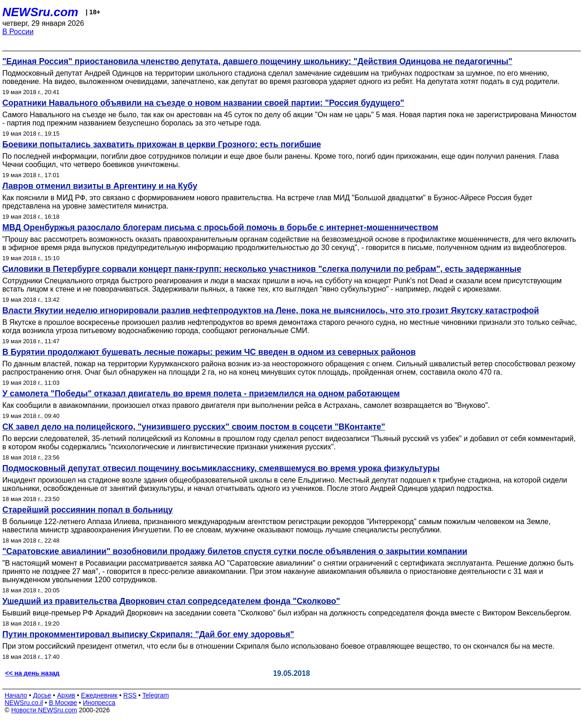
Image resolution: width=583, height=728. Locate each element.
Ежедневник (99, 695)
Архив (66, 695)
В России (18, 32)
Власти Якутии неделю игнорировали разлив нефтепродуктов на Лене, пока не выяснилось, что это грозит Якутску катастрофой (271, 310)
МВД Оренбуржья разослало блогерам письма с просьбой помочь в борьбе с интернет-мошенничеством (220, 227)
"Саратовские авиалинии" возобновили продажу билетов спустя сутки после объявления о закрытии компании (235, 551)
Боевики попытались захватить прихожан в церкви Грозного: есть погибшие (162, 144)
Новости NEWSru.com (44, 710)
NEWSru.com (40, 12)
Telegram (156, 695)
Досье (42, 695)
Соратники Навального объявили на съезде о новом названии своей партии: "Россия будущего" (203, 103)
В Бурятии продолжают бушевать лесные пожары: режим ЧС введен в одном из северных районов (209, 352)
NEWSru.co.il (24, 703)
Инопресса (99, 703)
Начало (16, 695)
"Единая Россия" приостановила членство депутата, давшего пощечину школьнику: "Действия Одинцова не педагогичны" (257, 61)
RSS (130, 695)
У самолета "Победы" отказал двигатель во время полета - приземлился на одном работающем (201, 394)
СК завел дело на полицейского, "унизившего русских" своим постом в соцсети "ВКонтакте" (194, 427)
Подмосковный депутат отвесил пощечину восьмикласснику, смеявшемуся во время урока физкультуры (221, 468)
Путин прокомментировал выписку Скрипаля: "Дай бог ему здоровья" (148, 634)
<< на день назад (32, 673)
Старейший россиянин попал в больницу (88, 510)
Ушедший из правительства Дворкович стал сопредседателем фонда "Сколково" (171, 601)
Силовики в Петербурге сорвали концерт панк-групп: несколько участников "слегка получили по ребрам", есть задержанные (262, 269)
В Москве (63, 703)
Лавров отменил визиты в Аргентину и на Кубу (100, 186)
